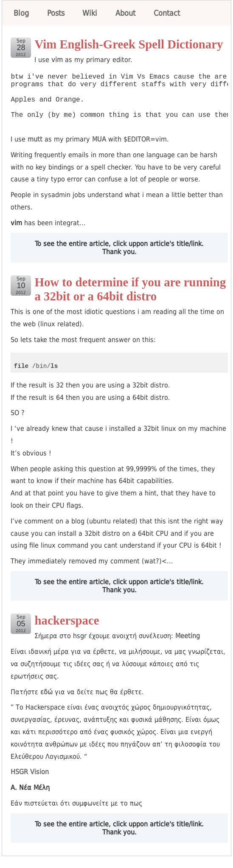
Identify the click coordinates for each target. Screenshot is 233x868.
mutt (35, 151)
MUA (99, 151)
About (125, 13)
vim (57, 60)
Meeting (188, 648)
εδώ (46, 704)
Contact (167, 13)
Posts (56, 13)
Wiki (90, 13)
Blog (21, 13)
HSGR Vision (30, 784)
